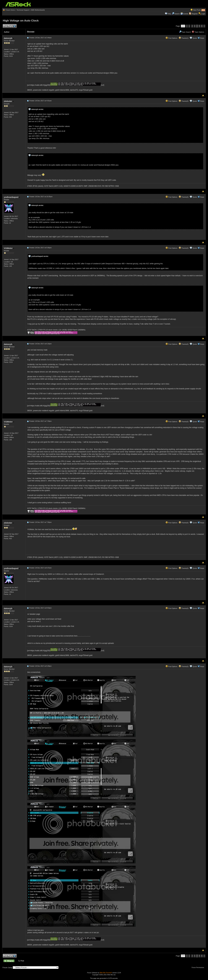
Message (31, 32)
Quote (195, 38)
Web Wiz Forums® (106, 973)
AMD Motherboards (38, 10)
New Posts (197, 10)
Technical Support (23, 10)
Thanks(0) (184, 101)
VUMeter (9, 248)
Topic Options (198, 32)
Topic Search (185, 32)
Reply (202, 38)
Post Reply (9, 26)
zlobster (9, 101)
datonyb (9, 38)
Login (203, 14)
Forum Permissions (199, 968)
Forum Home (10, 10)
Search (177, 14)
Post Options (171, 38)
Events (184, 14)
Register (195, 14)
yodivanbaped (12, 197)
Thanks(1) (184, 38)
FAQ (169, 14)
